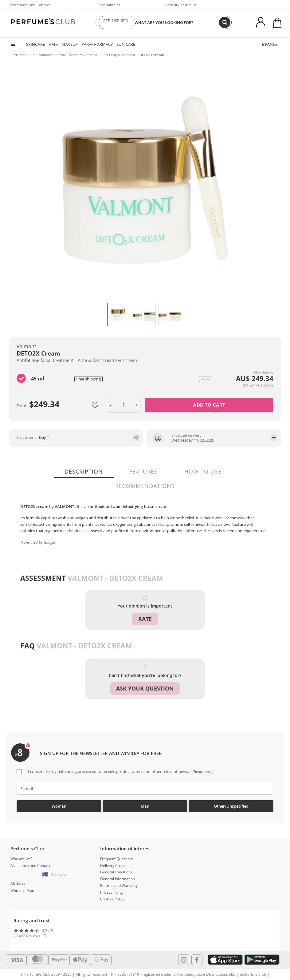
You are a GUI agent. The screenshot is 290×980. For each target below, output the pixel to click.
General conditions (116, 871)
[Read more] (203, 770)
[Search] (225, 22)
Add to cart (209, 405)
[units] (124, 405)
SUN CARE (125, 44)
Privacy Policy (112, 891)
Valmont (46, 55)
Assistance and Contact (30, 5)
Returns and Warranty (119, 885)
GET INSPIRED (116, 22)
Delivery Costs (112, 864)
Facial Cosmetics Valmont (77, 55)
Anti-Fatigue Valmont (118, 55)
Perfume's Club (23, 55)
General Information (118, 878)
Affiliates (18, 882)
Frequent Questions (117, 858)
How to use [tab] (202, 471)
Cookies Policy (112, 898)
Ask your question (145, 688)
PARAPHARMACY (96, 44)
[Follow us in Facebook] (197, 958)
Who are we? (21, 858)
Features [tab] (144, 471)
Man (145, 805)
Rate (145, 619)
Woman (59, 805)
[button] (55, 874)
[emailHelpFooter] (145, 787)
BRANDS (270, 44)
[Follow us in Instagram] (184, 958)
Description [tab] (85, 471)
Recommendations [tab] (145, 486)
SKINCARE (35, 44)
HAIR (53, 44)
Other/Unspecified (231, 805)
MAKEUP (69, 44)
